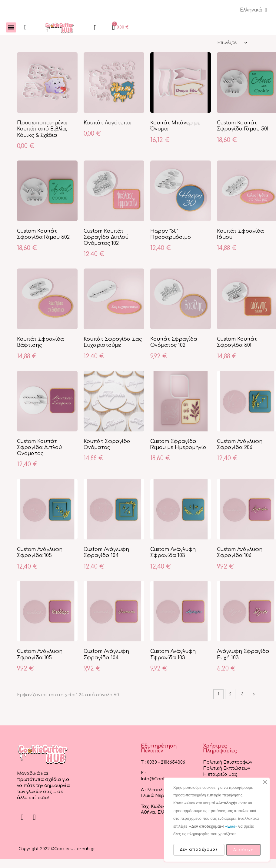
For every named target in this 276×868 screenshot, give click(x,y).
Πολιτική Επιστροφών (228, 763)
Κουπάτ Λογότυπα (107, 123)
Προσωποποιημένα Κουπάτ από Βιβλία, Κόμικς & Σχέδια (42, 129)
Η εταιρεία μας (220, 775)
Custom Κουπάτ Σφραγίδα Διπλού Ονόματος (39, 448)
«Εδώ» (231, 826)
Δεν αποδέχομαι (199, 849)
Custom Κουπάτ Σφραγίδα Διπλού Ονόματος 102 (106, 238)
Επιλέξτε (227, 43)
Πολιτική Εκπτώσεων (226, 769)
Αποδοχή (243, 850)
